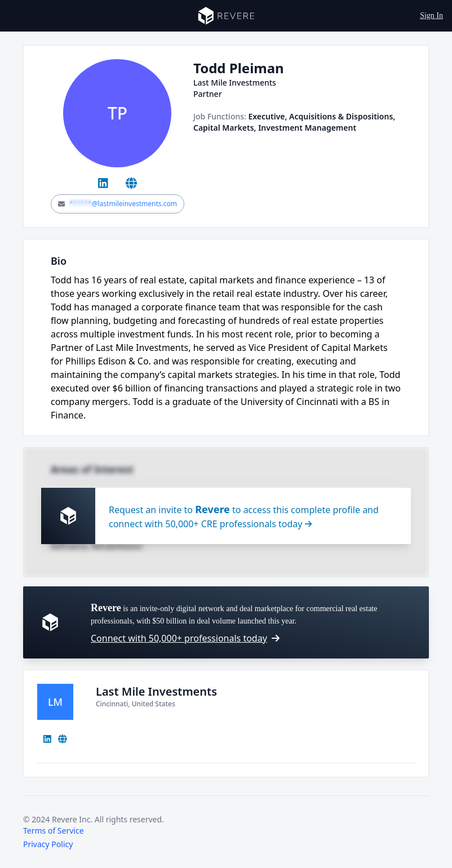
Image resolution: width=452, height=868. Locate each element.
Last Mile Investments (156, 691)
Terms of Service (54, 831)
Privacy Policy (48, 844)
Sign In (431, 15)
